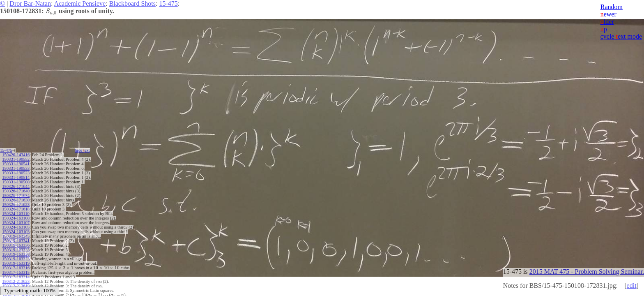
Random (612, 7)
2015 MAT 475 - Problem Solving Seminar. (587, 272)
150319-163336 (16, 245)
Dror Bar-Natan (30, 3)
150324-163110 (16, 214)
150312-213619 (16, 286)
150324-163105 (16, 227)
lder (607, 22)
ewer (608, 14)
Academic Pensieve (80, 3)
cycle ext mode (621, 36)
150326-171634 (16, 195)
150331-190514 (16, 177)
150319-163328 (16, 254)
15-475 (168, 3)
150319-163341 (16, 241)
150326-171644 (16, 186)
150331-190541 (16, 164)
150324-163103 (16, 232)
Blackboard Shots (132, 3)
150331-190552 (16, 159)
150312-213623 (16, 281)
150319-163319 (16, 263)
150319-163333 (16, 250)
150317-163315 (16, 272)
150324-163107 (16, 223)
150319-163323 (16, 259)
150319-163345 (16, 236)
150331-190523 (16, 173)
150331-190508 (16, 182)
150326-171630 (16, 200)
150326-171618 (16, 209)
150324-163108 (16, 218)
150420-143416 (16, 155)
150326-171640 (16, 191)
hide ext (82, 150)
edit (632, 286)
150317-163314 (16, 277)
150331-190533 (16, 168)
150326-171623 (16, 205)
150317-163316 (16, 268)
